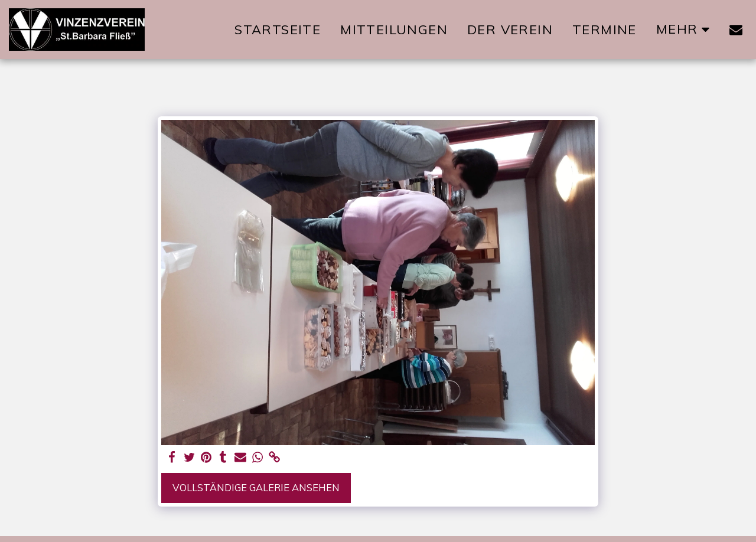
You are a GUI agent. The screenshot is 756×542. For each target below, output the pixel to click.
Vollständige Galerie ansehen (256, 487)
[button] (736, 30)
